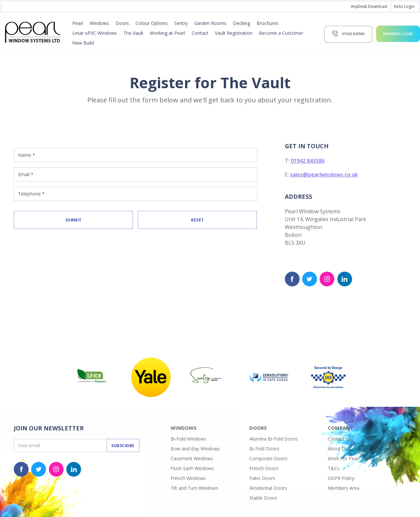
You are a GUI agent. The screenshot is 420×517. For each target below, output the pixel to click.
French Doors (264, 468)
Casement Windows (192, 458)
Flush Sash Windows (192, 468)
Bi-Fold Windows (189, 439)
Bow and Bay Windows (195, 449)
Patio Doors (262, 478)
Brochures (268, 23)
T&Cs (334, 468)
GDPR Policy (341, 478)
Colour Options (152, 23)
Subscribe (123, 446)
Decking (241, 23)
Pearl (78, 23)
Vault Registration (234, 33)
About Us (338, 449)
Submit (73, 220)
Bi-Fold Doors (264, 449)
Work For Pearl (344, 458)
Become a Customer (281, 33)
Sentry (181, 23)
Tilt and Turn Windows (194, 488)
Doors (122, 23)
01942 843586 (308, 161)
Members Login (398, 34)
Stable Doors (263, 498)
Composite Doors (268, 458)
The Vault (133, 33)
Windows (99, 23)
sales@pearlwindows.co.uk (324, 175)
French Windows (188, 478)
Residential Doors (268, 488)
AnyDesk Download (369, 6)
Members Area (344, 488)
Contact (200, 33)
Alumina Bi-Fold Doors (273, 439)
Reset (198, 220)
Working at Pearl (168, 33)
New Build (83, 43)
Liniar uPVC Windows (94, 33)
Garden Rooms (210, 23)
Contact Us (340, 439)
